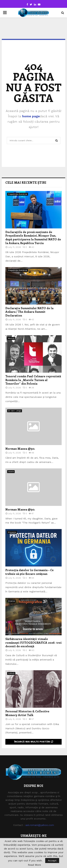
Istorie (11, 472)
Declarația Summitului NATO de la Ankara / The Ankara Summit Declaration (29, 312)
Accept (52, 861)
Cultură (11, 673)
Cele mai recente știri (26, 182)
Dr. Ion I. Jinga (15, 411)
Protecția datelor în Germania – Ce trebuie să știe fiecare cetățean (29, 572)
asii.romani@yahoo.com (40, 825)
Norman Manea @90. (20, 449)
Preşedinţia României (18, 194)
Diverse (11, 601)
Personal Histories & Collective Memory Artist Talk (27, 713)
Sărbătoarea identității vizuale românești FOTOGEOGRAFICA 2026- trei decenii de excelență (33, 643)
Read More (34, 865)
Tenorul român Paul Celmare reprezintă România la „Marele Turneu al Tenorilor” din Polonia (33, 380)
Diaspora (12, 532)
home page (31, 116)
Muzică (11, 338)
